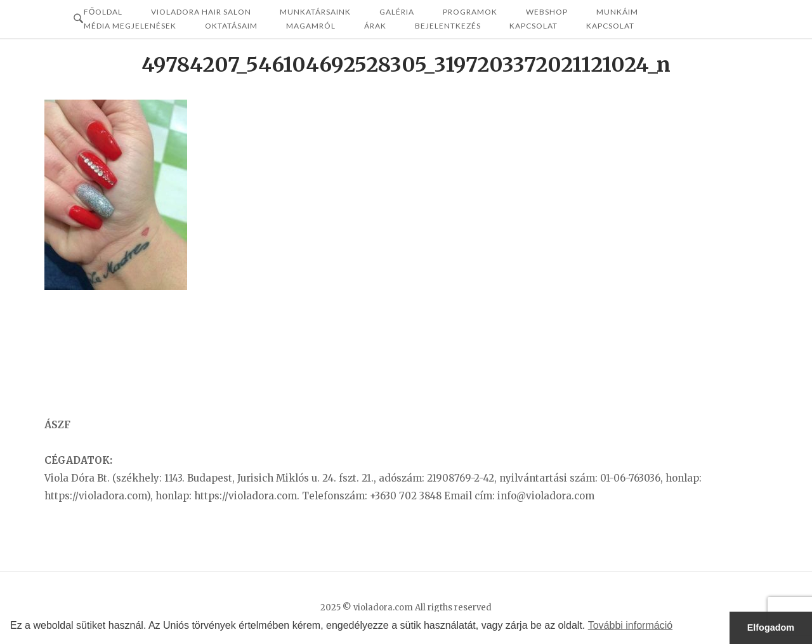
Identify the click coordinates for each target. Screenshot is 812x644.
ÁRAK (375, 26)
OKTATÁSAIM (231, 26)
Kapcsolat (534, 26)
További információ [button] (630, 625)
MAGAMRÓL (311, 26)
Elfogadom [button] (771, 628)
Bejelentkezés (448, 26)
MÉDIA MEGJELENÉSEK (130, 26)
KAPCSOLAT (610, 26)
